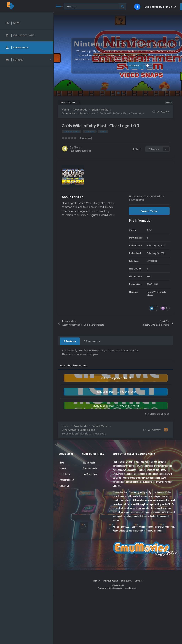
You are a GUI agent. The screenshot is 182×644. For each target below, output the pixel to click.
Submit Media (89, 462)
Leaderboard (65, 474)
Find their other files (80, 151)
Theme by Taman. (130, 588)
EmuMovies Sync (90, 474)
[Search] (95, 6)
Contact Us (64, 486)
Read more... (117, 66)
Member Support (67, 480)
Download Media (90, 468)
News (62, 462)
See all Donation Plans (157, 414)
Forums (63, 468)
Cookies (139, 581)
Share (137, 149)
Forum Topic (149, 211)
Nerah (78, 147)
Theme (97, 581)
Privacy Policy (111, 581)
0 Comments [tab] (92, 341)
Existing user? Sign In (160, 7)
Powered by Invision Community (110, 588)
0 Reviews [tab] (70, 341)
